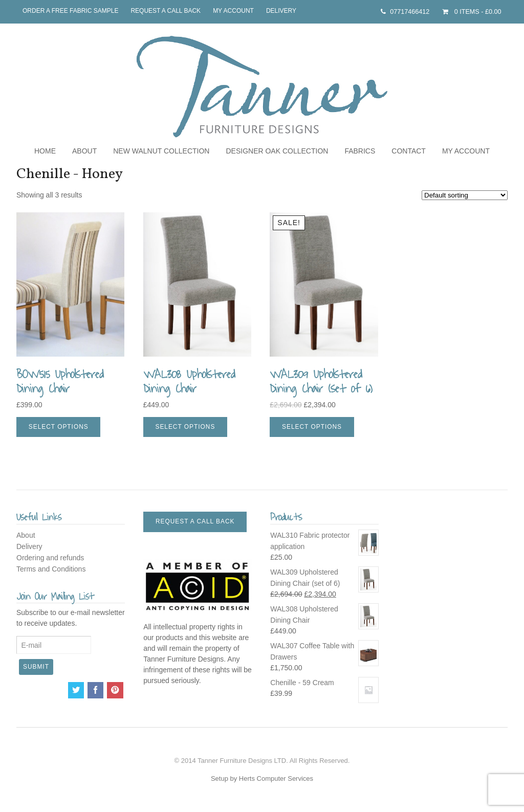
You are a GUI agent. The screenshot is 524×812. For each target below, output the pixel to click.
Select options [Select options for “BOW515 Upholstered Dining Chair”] (59, 427)
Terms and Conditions (51, 569)
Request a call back (166, 11)
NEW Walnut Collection (161, 151)
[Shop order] (465, 195)
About (84, 151)
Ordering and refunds (50, 558)
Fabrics (360, 151)
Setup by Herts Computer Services (262, 778)
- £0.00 (477, 12)
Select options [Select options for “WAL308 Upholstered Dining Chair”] (185, 427)
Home (45, 151)
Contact (409, 151)
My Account (233, 11)
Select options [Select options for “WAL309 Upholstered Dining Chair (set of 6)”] (312, 427)
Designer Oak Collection (277, 151)
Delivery (281, 11)
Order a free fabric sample (70, 11)
